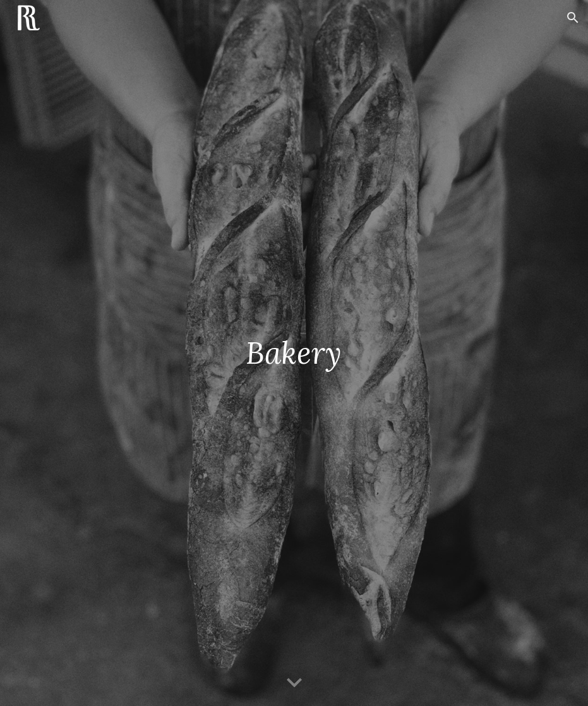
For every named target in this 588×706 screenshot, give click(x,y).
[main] (294, 353)
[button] (573, 18)
